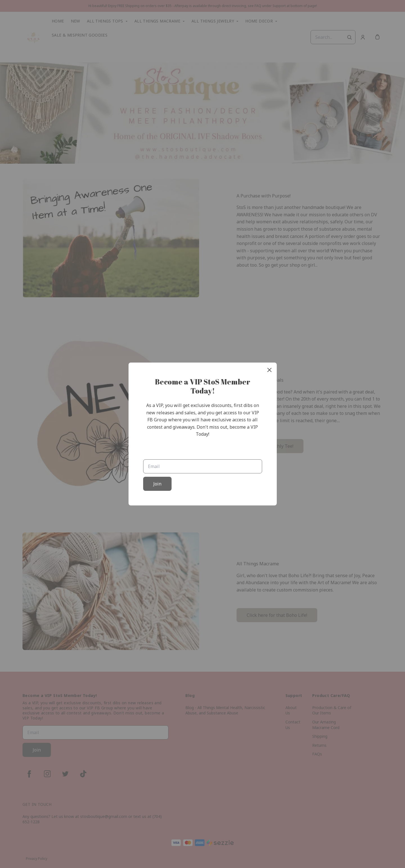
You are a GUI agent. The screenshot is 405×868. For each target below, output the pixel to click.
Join (157, 484)
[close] (269, 370)
